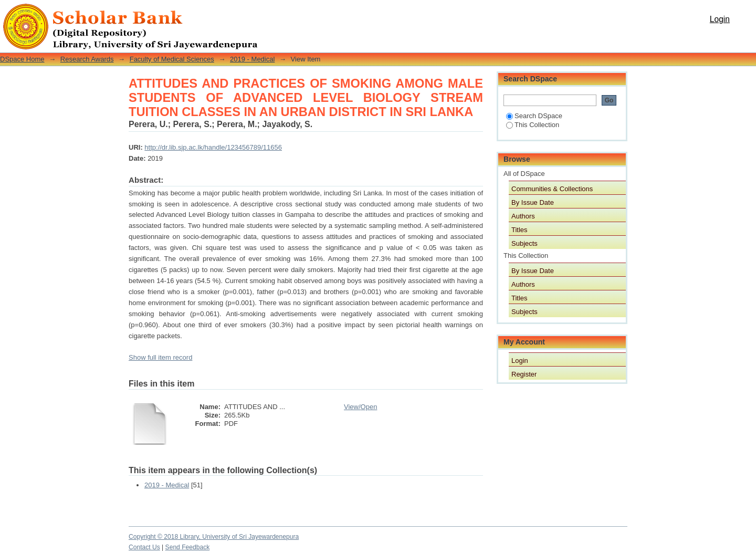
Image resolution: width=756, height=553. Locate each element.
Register (524, 374)
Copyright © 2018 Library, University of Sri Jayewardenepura (214, 537)
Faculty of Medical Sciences (172, 59)
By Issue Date (533, 202)
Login (720, 19)
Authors (523, 216)
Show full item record (160, 357)
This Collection (533, 125)
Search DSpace (534, 116)
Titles (519, 230)
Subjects (524, 243)
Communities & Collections (552, 189)
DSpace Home (22, 59)
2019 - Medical (252, 59)
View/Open (360, 407)
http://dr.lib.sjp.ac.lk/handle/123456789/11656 (213, 147)
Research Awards (87, 59)
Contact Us (144, 547)
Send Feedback (188, 547)
